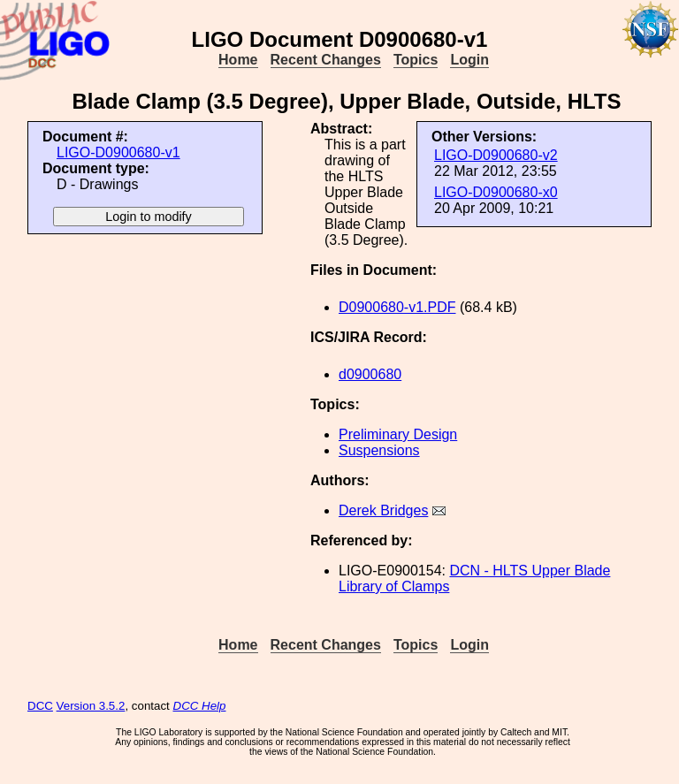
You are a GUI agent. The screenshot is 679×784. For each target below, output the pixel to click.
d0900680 (370, 374)
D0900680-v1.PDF (397, 307)
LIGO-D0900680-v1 (118, 152)
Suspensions (379, 450)
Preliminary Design (398, 434)
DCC (40, 706)
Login (469, 60)
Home (238, 60)
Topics (416, 60)
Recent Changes (326, 60)
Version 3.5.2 (91, 706)
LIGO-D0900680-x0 (496, 192)
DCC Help (200, 706)
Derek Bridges (383, 510)
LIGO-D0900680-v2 (496, 155)
